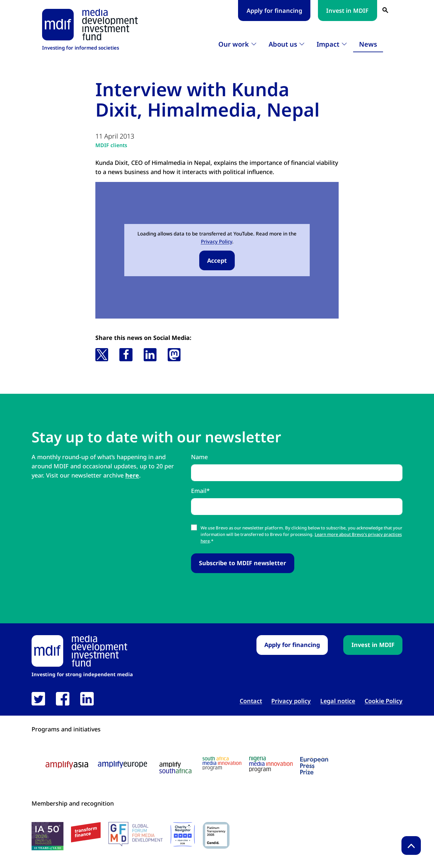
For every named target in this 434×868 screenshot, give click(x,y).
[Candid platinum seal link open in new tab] (216, 835)
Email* (200, 491)
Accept (217, 260)
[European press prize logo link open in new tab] (314, 766)
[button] (102, 355)
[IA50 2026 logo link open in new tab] (48, 836)
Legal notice (338, 701)
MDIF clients (111, 145)
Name (199, 457)
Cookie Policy (384, 701)
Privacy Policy (217, 241)
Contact (251, 701)
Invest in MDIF (347, 11)
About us (283, 44)
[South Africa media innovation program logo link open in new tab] (222, 764)
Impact (328, 44)
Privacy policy (291, 701)
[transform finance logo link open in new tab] (86, 832)
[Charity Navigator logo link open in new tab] (183, 834)
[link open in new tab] (38, 699)
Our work (234, 44)
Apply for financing (274, 11)
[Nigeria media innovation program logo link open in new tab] (271, 765)
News (368, 44)
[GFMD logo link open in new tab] (136, 834)
